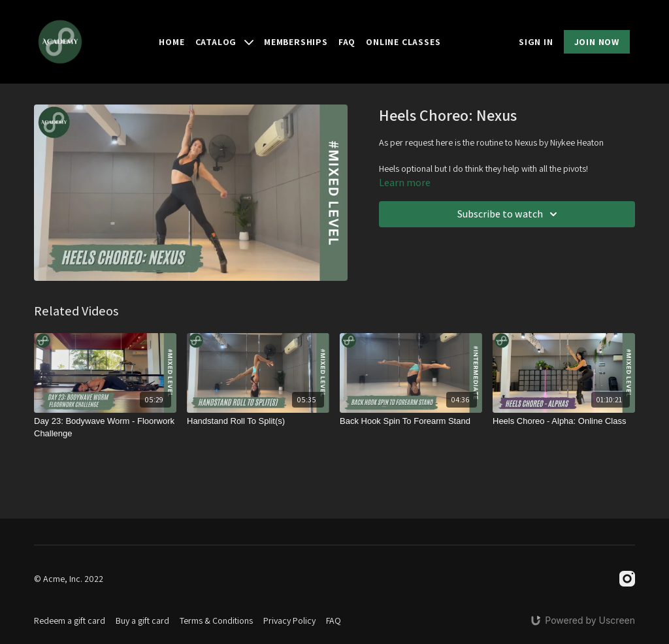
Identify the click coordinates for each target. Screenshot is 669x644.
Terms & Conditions (216, 620)
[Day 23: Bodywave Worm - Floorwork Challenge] (105, 427)
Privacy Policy (289, 620)
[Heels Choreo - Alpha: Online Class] (564, 421)
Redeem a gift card (70, 620)
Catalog (224, 42)
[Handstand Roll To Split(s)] (258, 421)
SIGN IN (536, 42)
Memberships (296, 42)
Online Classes (403, 42)
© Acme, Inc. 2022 (69, 579)
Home (171, 42)
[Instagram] (627, 579)
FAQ (347, 42)
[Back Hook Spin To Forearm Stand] (411, 421)
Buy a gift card (142, 620)
